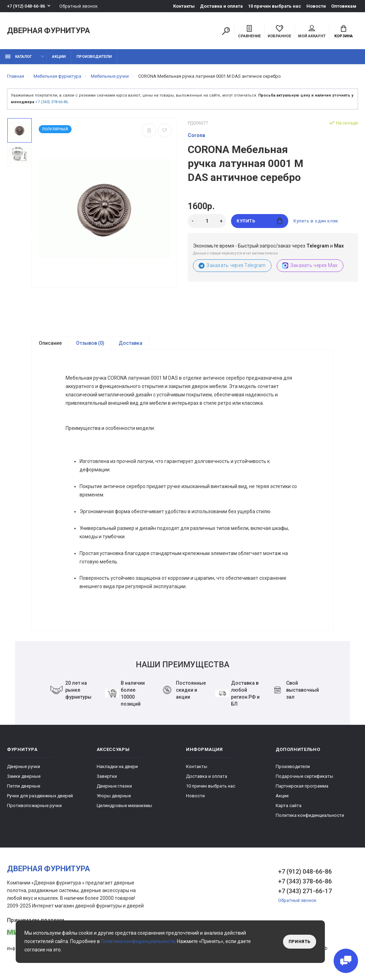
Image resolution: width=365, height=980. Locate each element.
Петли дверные (24, 787)
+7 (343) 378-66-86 (51, 102)
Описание (50, 343)
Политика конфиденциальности (310, 816)
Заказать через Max (310, 265)
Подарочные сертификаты (304, 777)
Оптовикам (344, 6)
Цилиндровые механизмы (124, 807)
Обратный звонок (79, 6)
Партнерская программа (302, 787)
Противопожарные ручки (34, 807)
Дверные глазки (114, 787)
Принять (300, 942)
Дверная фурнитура (49, 31)
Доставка (131, 343)
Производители (94, 57)
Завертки (107, 777)
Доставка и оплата (221, 6)
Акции (59, 57)
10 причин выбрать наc (275, 6)
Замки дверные (24, 777)
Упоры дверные (114, 797)
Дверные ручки (24, 768)
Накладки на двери (117, 768)
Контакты (184, 6)
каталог (18, 57)
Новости (316, 6)
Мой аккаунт (312, 32)
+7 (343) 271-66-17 (305, 892)
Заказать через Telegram (232, 265)
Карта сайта (289, 807)
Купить (259, 221)
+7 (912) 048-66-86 (26, 6)
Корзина (344, 32)
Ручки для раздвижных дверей (40, 797)
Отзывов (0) (90, 343)
